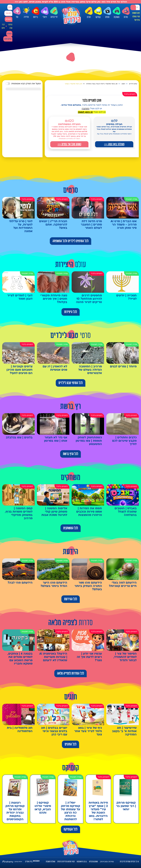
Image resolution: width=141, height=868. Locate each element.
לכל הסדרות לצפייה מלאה (70, 673)
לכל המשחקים (71, 528)
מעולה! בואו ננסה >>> (114, 144)
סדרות (126, 13)
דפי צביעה (54, 13)
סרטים (107, 13)
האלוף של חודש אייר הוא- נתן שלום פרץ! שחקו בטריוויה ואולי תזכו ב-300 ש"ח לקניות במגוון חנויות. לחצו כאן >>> (71, 2)
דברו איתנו (3, 26)
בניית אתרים (29, 862)
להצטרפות (9, 19)
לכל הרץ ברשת (70, 454)
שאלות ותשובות (51, 862)
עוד (17, 13)
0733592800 (93, 862)
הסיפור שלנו (10, 26)
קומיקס (98, 13)
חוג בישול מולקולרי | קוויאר (73, 84)
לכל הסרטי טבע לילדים (71, 383)
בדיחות (35, 13)
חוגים (89, 13)
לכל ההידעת (71, 599)
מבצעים (9, 34)
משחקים (117, 13)
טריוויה (26, 12)
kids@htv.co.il (82, 862)
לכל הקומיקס (70, 829)
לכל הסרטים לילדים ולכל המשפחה (70, 241)
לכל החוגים (70, 744)
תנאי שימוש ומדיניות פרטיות (66, 862)
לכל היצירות (71, 312)
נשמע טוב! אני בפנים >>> (69, 144)
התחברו (86, 109)
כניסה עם (9, 13)
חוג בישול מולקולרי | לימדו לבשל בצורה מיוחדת (102, 84)
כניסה (10, 7)
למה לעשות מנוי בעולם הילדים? (136, 17)
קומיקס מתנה (8, 39)
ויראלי (45, 13)
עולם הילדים (133, 84)
